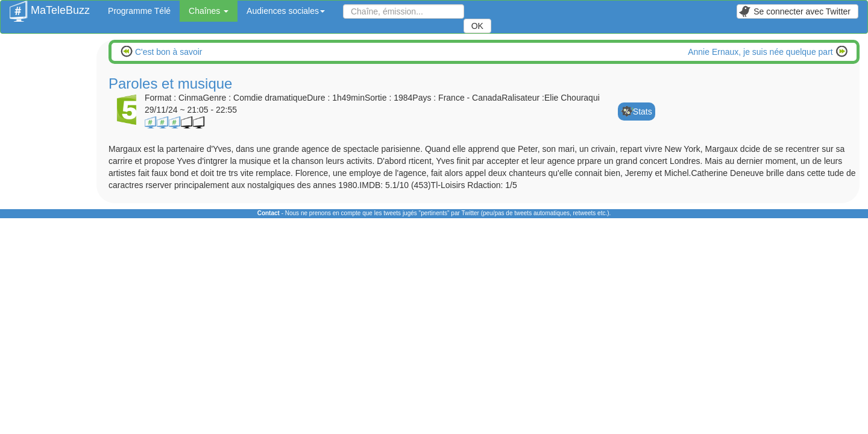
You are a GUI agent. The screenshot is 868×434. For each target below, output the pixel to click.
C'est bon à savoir (168, 52)
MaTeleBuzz (50, 7)
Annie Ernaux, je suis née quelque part (761, 52)
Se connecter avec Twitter (794, 11)
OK (477, 26)
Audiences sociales (286, 11)
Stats (643, 112)
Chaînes (209, 11)
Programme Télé (139, 11)
